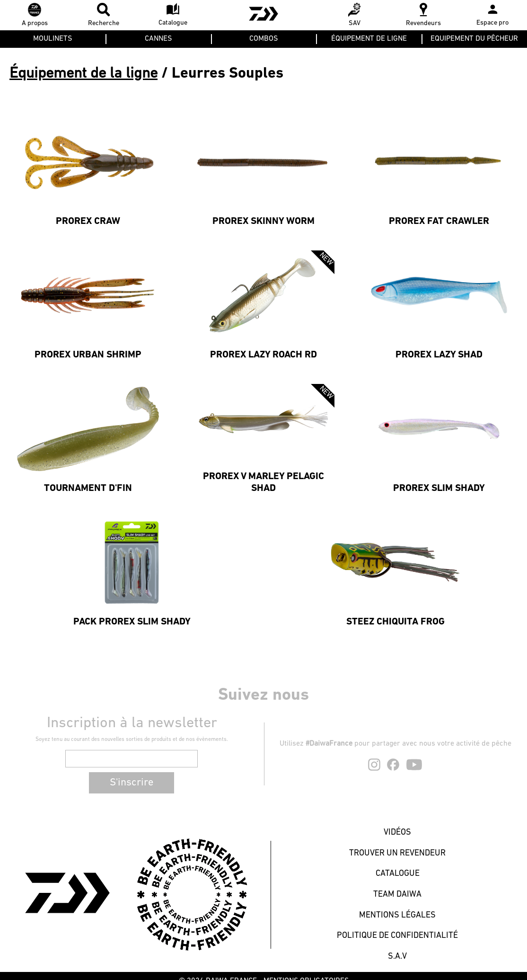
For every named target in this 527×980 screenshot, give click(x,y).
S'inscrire (132, 783)
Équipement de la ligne (83, 74)
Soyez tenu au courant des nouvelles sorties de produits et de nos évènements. (132, 739)
